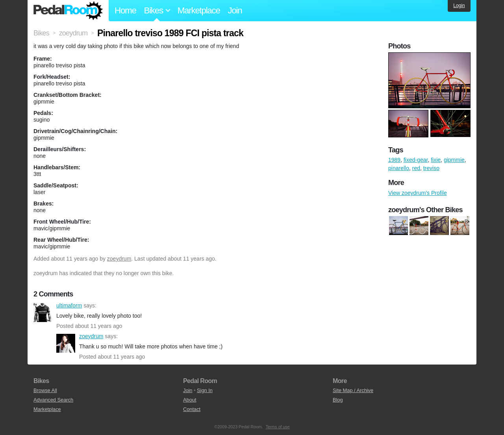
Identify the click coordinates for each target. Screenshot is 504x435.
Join (235, 10)
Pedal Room (68, 11)
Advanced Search (53, 400)
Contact (192, 409)
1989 (394, 160)
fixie (436, 160)
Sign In (205, 390)
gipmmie (454, 160)
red (416, 168)
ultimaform (43, 313)
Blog (338, 400)
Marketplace (199, 10)
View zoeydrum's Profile (418, 193)
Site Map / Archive (353, 390)
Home (125, 10)
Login (459, 6)
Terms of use (278, 427)
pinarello (399, 168)
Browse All (45, 390)
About (190, 400)
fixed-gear (416, 160)
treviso (431, 168)
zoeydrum (119, 259)
